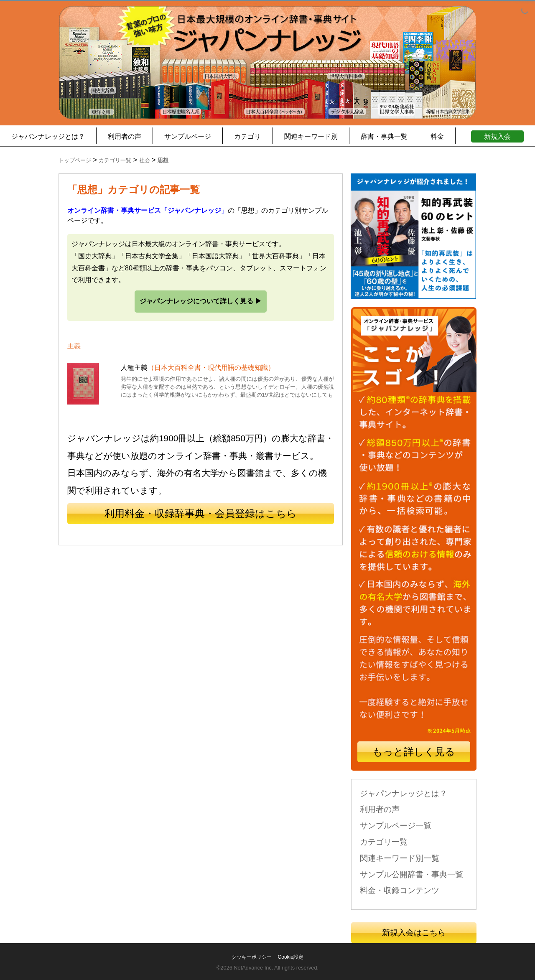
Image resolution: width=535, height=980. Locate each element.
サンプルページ (188, 136)
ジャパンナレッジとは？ (48, 136)
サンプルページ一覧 (396, 826)
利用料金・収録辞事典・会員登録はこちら (201, 513)
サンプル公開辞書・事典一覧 (411, 874)
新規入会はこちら (414, 933)
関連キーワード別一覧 (400, 858)
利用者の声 (125, 136)
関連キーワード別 (311, 136)
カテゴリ (247, 136)
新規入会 (497, 136)
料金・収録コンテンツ (400, 890)
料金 (437, 136)
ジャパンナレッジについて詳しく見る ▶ (201, 301)
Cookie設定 (291, 957)
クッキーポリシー (252, 957)
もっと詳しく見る (414, 752)
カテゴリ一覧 (384, 842)
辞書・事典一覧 (384, 136)
